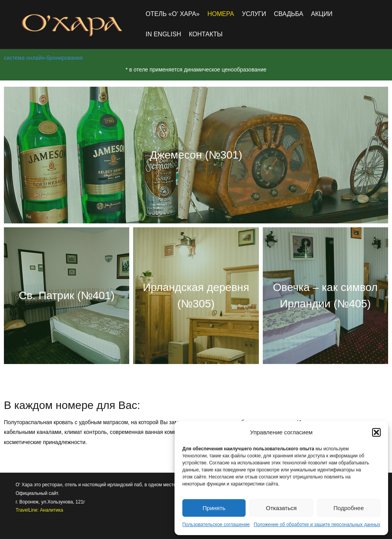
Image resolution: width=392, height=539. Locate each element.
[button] (376, 432)
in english (163, 34)
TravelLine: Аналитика (39, 510)
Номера (221, 14)
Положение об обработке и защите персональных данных (317, 525)
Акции (322, 14)
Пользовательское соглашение (216, 525)
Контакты (206, 34)
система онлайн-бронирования (43, 58)
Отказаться (281, 508)
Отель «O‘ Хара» (173, 14)
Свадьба (289, 14)
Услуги (254, 14)
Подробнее (349, 508)
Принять (214, 508)
